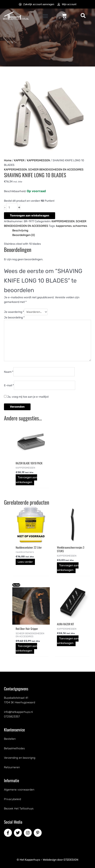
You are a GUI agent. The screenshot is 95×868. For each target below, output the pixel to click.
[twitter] (18, 833)
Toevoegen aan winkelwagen (30, 216)
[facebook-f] (9, 833)
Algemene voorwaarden (19, 790)
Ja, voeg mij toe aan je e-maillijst (26, 397)
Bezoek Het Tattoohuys (19, 809)
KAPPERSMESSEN (38, 160)
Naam (9, 372)
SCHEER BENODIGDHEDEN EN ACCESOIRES (56, 170)
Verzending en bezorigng (20, 758)
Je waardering (14, 312)
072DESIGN (71, 860)
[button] (45, 16)
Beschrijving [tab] (20, 230)
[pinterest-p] (38, 833)
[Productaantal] (12, 208)
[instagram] (28, 833)
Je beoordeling (14, 318)
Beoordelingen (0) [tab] (24, 235)
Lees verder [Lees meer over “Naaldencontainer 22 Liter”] (25, 562)
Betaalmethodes (14, 748)
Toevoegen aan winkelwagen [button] (26, 480)
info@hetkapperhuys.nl (18, 712)
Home (8, 160)
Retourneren (12, 767)
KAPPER (19, 160)
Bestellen (10, 739)
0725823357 (12, 717)
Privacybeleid (12, 799)
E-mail (9, 385)
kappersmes (64, 226)
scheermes (80, 226)
